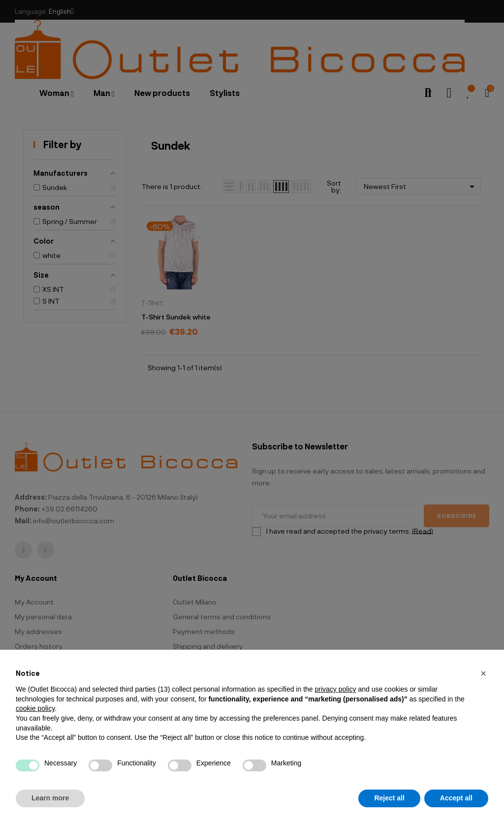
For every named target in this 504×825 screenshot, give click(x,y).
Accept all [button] (456, 798)
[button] (483, 673)
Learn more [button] (50, 798)
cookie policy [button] (35, 708)
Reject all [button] (389, 798)
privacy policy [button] (335, 689)
